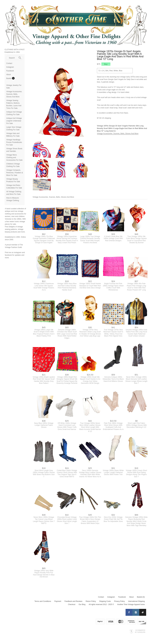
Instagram (10, 67)
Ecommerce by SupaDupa (140, 631)
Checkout (72, 604)
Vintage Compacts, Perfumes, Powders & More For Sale (15, 173)
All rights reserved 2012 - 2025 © (101, 604)
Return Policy (91, 601)
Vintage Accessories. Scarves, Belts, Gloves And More (14, 94)
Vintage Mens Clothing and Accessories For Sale (14, 157)
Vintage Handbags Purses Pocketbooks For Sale (14, 142)
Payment (58, 601)
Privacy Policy (119, 601)
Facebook (10, 71)
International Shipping (136, 601)
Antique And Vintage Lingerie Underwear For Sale (14, 121)
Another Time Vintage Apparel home (131, 604)
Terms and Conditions (43, 601)
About (9, 75)
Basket (9, 78)
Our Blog (82, 604)
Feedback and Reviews (73, 601)
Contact (9, 63)
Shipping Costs (105, 601)
